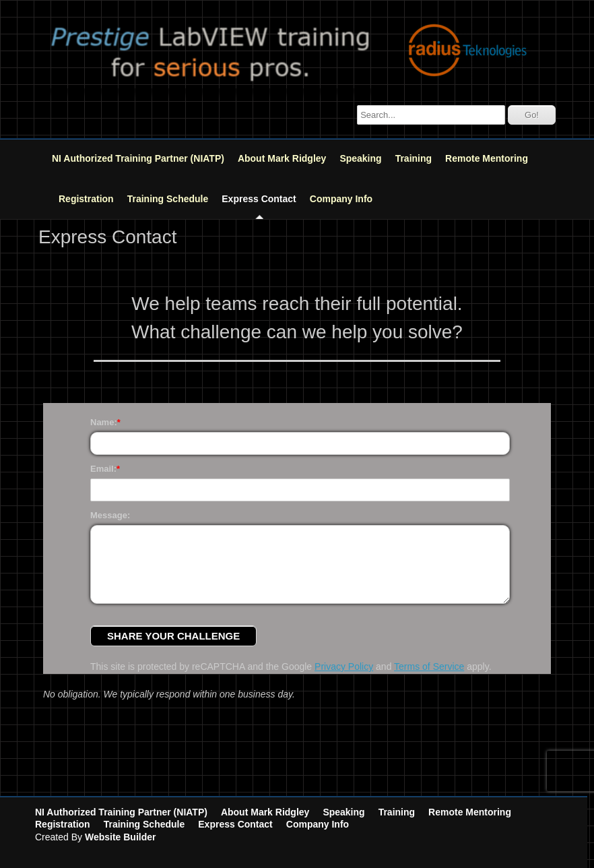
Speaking (360, 158)
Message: (110, 515)
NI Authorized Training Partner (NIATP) (138, 158)
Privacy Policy (344, 666)
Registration (86, 199)
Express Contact (259, 199)
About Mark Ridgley (282, 158)
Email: (103, 469)
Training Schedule (168, 199)
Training (414, 158)
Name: (104, 422)
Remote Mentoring (487, 158)
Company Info (341, 199)
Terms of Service (429, 666)
